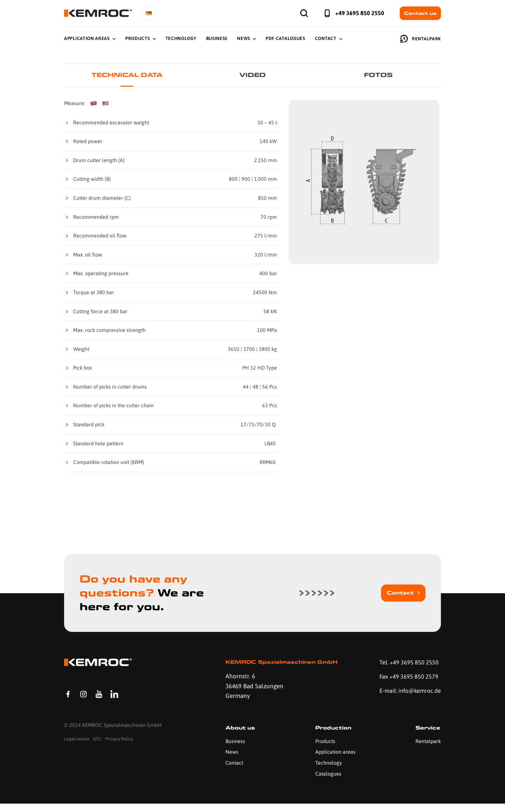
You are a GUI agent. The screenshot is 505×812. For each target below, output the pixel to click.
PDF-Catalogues (286, 38)
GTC (97, 749)
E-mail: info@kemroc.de (399, 697)
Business (217, 38)
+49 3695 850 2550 (360, 13)
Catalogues (327, 782)
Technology (181, 38)
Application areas (334, 760)
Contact (326, 38)
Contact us (420, 13)
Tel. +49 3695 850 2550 (407, 663)
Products (138, 38)
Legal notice (77, 749)
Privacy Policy (119, 749)
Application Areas (87, 38)
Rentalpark (420, 39)
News (244, 38)
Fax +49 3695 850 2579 (407, 678)
